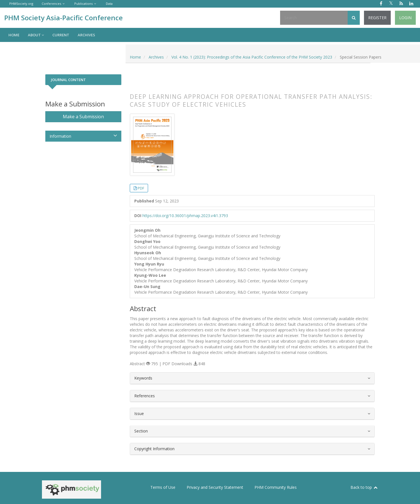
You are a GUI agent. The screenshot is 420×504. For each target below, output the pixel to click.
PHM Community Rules (276, 487)
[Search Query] (314, 18)
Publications (83, 4)
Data (109, 4)
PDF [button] (141, 188)
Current (61, 35)
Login (405, 18)
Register (377, 18)
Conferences (51, 4)
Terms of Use (163, 487)
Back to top (364, 487)
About (36, 35)
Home (14, 35)
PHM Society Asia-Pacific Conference (63, 18)
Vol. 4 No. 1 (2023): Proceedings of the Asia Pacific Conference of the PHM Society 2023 (252, 57)
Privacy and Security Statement (215, 487)
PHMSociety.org (21, 4)
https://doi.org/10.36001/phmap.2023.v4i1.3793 (185, 216)
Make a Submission (83, 117)
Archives (86, 35)
